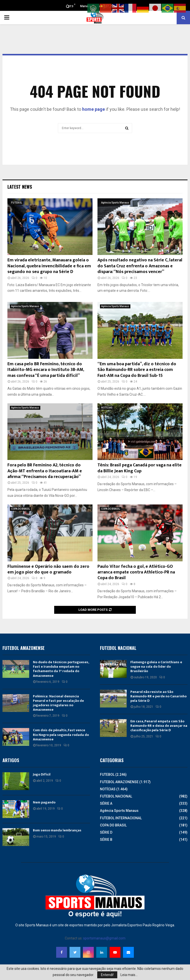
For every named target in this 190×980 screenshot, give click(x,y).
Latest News (20, 187)
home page (94, 109)
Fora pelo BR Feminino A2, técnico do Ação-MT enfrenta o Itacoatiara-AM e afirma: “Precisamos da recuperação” (45, 471)
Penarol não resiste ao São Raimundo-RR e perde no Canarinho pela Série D (158, 696)
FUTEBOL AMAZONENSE (119, 782)
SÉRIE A (106, 803)
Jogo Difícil (42, 774)
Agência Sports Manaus (115, 203)
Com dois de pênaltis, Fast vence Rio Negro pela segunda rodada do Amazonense (61, 735)
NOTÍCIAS (107, 408)
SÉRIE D (106, 832)
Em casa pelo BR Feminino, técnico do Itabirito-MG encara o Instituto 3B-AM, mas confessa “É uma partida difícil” (46, 370)
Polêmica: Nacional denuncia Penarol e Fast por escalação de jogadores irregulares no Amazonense (58, 703)
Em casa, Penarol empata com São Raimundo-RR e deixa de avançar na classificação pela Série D (159, 726)
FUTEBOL (17, 203)
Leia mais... (129, 975)
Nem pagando (44, 802)
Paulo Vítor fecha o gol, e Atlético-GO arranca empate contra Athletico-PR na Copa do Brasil (136, 572)
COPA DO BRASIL (21, 509)
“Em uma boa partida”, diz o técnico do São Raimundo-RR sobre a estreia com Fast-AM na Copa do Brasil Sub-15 (137, 370)
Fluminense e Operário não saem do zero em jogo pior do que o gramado (48, 569)
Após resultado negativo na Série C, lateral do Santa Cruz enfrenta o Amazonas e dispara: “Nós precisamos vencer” (140, 266)
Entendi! (107, 975)
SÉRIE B (106, 840)
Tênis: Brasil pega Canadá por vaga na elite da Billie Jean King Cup (140, 468)
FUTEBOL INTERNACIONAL (121, 818)
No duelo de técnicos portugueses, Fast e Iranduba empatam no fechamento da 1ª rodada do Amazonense (61, 669)
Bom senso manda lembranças (57, 830)
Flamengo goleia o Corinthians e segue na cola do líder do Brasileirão (156, 667)
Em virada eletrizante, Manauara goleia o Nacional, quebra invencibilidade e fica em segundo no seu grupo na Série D (49, 266)
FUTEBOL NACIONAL (116, 796)
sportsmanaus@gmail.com (104, 938)
